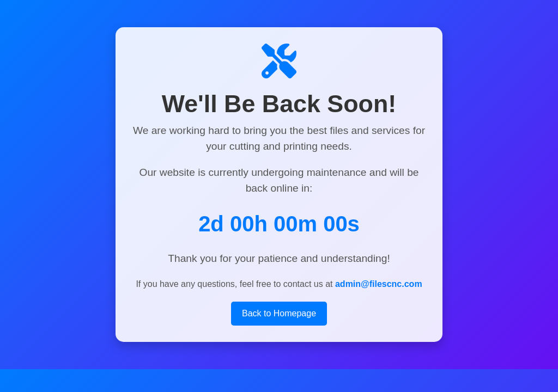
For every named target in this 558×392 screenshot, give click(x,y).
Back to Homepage (279, 313)
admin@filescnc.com (379, 284)
